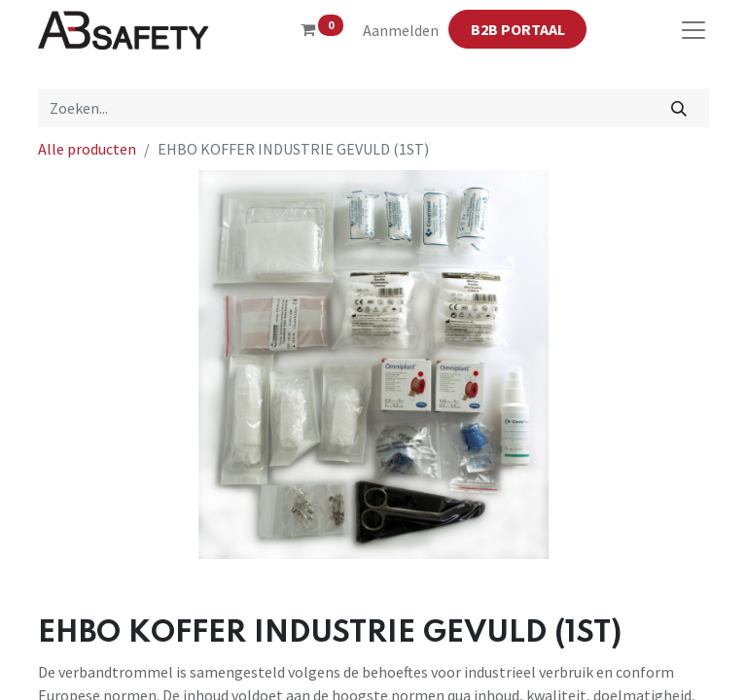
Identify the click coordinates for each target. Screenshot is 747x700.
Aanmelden (401, 30)
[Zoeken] (679, 108)
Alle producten (87, 149)
